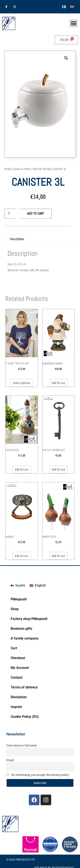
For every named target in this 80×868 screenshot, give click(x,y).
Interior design (42, 169)
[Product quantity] (10, 214)
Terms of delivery (24, 687)
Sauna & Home (22, 169)
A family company (25, 638)
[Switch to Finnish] (64, 7)
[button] (66, 58)
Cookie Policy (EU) (25, 717)
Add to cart (36, 213)
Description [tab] (17, 239)
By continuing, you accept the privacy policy (38, 775)
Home (8, 169)
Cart (14, 648)
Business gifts (21, 629)
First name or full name (22, 745)
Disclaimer (19, 697)
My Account (20, 668)
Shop (15, 609)
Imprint (16, 707)
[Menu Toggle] (74, 23)
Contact (17, 677)
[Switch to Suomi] (18, 585)
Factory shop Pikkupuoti (29, 619)
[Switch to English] (72, 7)
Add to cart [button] (58, 383)
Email (10, 760)
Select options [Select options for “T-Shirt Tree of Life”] (22, 383)
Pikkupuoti (19, 599)
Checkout (18, 658)
